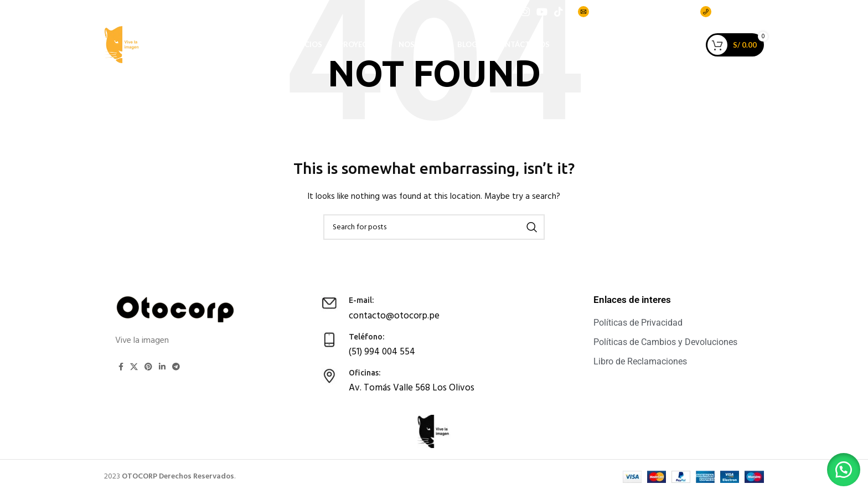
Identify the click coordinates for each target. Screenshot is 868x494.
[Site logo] (135, 63)
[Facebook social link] (511, 15)
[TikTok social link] (559, 15)
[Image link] (176, 309)
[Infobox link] (423, 308)
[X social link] (134, 367)
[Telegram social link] (176, 367)
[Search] (434, 227)
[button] (840, 466)
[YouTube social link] (542, 15)
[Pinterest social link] (148, 367)
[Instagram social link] (525, 15)
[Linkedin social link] (162, 367)
